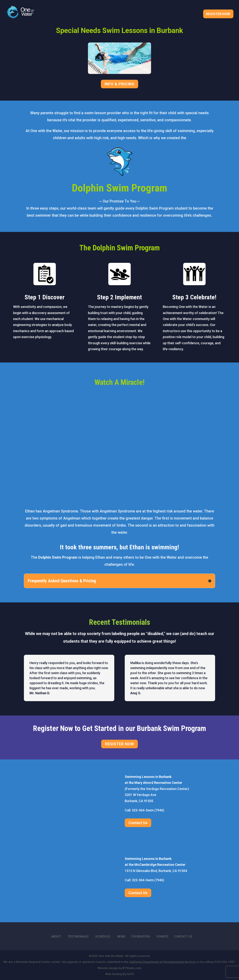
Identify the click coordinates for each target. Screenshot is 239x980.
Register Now (218, 15)
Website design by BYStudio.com (119, 968)
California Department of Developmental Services (163, 962)
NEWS (121, 937)
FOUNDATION (141, 937)
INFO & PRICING (119, 84)
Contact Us (138, 823)
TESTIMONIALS (78, 937)
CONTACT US (183, 937)
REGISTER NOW (119, 744)
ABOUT (56, 937)
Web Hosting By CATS (120, 974)
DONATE (162, 937)
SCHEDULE (103, 937)
